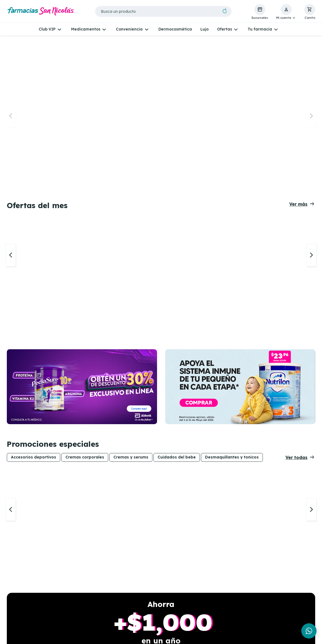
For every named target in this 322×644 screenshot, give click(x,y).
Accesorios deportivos (34, 225)
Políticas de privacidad (223, 587)
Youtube (19, 613)
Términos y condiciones (223, 600)
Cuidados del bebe (177, 225)
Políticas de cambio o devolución (221, 608)
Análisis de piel (152, 594)
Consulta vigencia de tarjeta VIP (95, 602)
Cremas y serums (131, 225)
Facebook (21, 594)
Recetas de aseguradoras (163, 600)
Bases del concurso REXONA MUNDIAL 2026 (97, 613)
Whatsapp (21, 587)
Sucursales (85, 587)
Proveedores (213, 623)
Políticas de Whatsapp (222, 594)
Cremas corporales (85, 225)
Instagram (22, 600)
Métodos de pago (217, 617)
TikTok (18, 606)
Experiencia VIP (90, 594)
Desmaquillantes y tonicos (232, 225)
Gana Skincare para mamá (94, 623)
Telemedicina (151, 587)
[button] (286, 12)
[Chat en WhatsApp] (309, 631)
